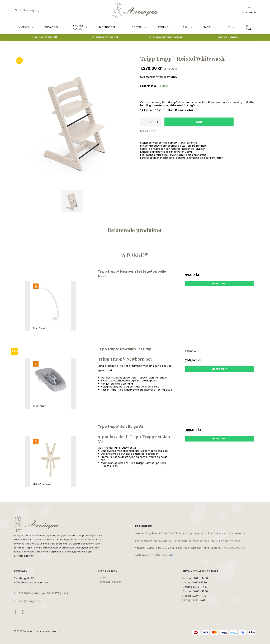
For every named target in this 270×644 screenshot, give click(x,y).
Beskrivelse (148, 131)
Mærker (26, 27)
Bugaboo (53, 27)
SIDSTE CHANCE (165, 548)
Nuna (206, 548)
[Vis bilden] (72, 201)
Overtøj (237, 533)
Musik (214, 541)
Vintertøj (140, 548)
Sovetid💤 (168, 555)
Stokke (165, 27)
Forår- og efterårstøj (189, 548)
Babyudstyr (109, 27)
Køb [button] (199, 122)
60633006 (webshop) (32, 593)
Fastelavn (141, 555)
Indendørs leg (183, 541)
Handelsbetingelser (109, 582)
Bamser (224, 541)
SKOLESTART (166, 541)
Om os (102, 578)
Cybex (151, 548)
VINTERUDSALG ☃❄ (234, 548)
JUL (155, 541)
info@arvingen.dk (29, 601)
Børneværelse (143, 541)
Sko (245, 533)
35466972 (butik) (58, 593)
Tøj (188, 27)
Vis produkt (219, 283)
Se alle (249, 27)
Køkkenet (216, 548)
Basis (209, 27)
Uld (230, 27)
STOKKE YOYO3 (80, 27)
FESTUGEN (154, 555)
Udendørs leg (201, 541)
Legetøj (139, 27)
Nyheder (235, 541)
